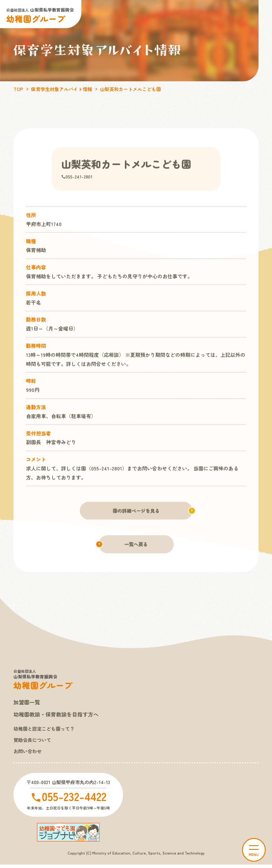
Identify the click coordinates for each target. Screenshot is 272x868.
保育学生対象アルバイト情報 (64, 89)
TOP (19, 89)
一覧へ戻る (136, 545)
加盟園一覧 (28, 703)
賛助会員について (33, 742)
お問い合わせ (28, 754)
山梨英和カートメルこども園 (137, 89)
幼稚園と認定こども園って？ (46, 730)
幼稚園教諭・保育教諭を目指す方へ (59, 716)
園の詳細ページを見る (136, 511)
